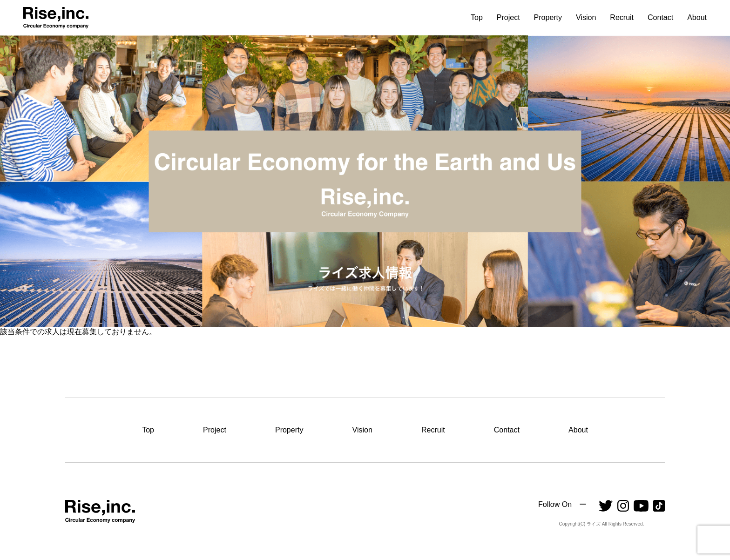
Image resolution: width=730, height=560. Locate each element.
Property (548, 18)
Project (508, 18)
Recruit (622, 18)
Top (477, 18)
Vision (586, 18)
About (697, 18)
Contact (660, 18)
